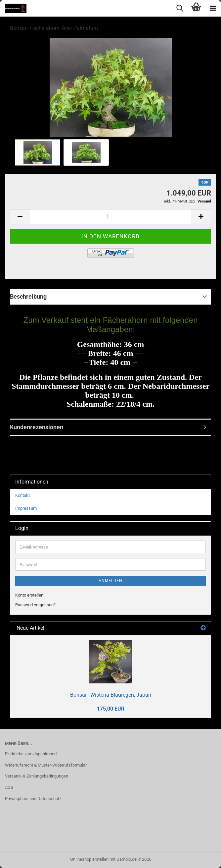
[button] (20, 217)
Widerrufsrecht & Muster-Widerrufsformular (46, 765)
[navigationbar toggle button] (213, 8)
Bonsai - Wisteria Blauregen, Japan (111, 695)
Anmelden (111, 581)
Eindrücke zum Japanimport (31, 754)
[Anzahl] (111, 217)
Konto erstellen (29, 595)
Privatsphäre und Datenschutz (33, 799)
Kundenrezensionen (37, 427)
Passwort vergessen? (35, 605)
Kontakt (22, 495)
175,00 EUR (111, 709)
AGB (9, 787)
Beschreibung (28, 296)
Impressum (26, 508)
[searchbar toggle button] (180, 8)
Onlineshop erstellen (89, 859)
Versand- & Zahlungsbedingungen (37, 776)
